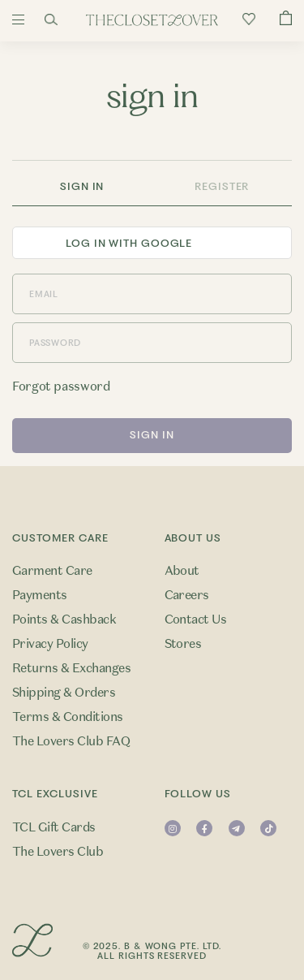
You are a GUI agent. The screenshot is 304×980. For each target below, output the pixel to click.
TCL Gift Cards (54, 827)
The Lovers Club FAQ (71, 741)
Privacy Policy (50, 644)
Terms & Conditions (68, 717)
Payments (40, 595)
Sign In (82, 186)
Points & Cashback (64, 620)
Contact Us (196, 620)
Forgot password (61, 386)
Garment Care (52, 571)
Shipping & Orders (64, 693)
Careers (187, 595)
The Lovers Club (58, 852)
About (182, 571)
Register (222, 186)
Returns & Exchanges (71, 668)
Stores (183, 644)
